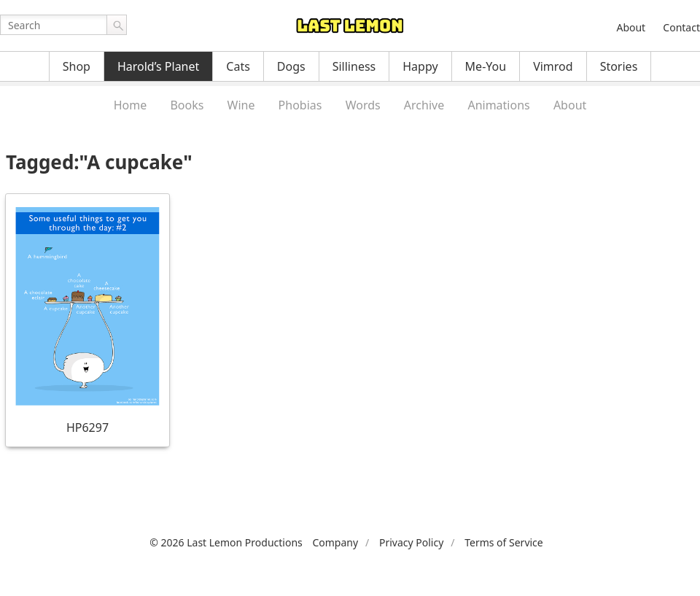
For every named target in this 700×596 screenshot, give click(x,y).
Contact (681, 27)
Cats (238, 66)
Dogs (291, 66)
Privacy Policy (411, 542)
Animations (498, 105)
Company (335, 542)
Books (187, 105)
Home (131, 105)
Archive (424, 105)
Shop (77, 66)
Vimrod (553, 66)
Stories (619, 66)
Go (117, 25)
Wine (241, 105)
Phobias (300, 105)
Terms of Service (504, 542)
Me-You (486, 66)
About (631, 27)
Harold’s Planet (158, 66)
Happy (420, 66)
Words (363, 105)
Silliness (354, 66)
